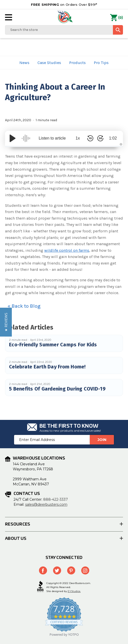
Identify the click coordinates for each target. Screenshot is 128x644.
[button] (6, 322)
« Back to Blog (24, 306)
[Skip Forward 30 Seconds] (100, 138)
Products (77, 63)
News (24, 63)
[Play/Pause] (13, 138)
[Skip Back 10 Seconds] (90, 138)
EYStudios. (74, 591)
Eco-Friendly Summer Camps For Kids (53, 345)
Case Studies (49, 63)
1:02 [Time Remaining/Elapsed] (113, 138)
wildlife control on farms (67, 250)
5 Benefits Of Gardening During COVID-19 (57, 389)
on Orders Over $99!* (64, 5)
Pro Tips (101, 63)
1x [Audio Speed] (78, 138)
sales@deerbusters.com (46, 504)
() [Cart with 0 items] (117, 18)
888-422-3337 (56, 499)
